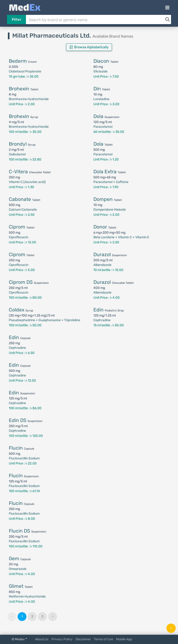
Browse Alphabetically (89, 47)
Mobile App (124, 639)
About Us (42, 639)
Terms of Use (103, 639)
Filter (17, 20)
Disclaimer (83, 639)
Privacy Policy (62, 639)
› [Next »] (53, 616)
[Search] (167, 20)
